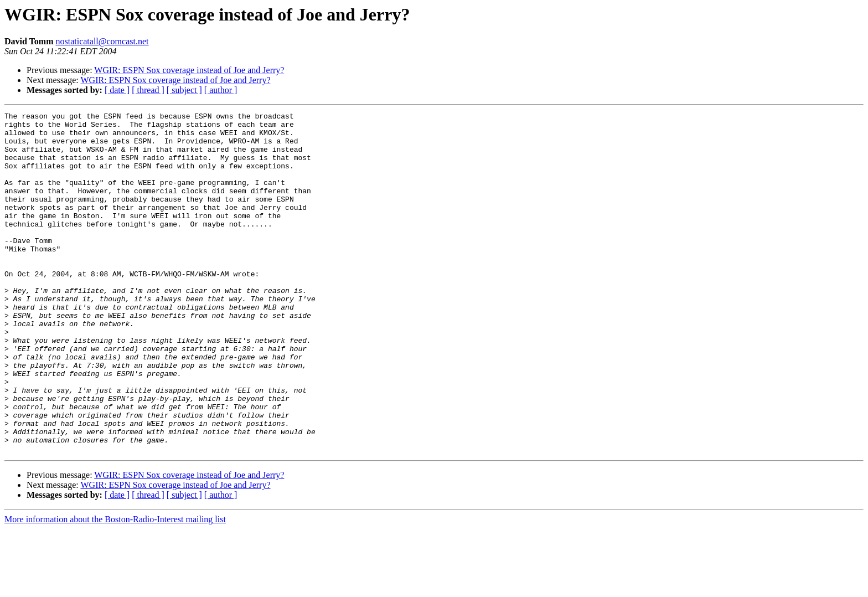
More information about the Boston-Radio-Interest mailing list (115, 587)
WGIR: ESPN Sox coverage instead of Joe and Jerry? (189, 70)
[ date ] (117, 90)
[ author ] (221, 90)
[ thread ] (148, 90)
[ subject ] (184, 90)
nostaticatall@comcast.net (102, 41)
